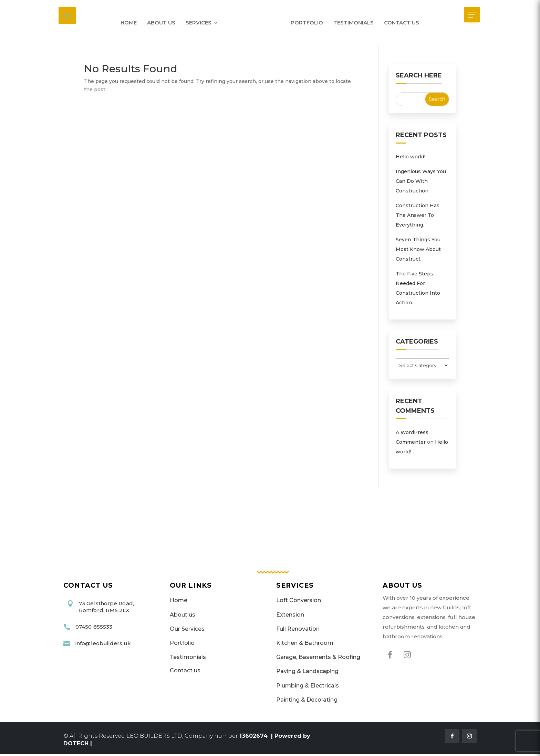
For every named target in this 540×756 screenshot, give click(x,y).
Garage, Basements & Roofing (318, 659)
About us (161, 23)
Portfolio (307, 23)
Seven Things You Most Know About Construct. (418, 251)
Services (199, 23)
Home (129, 23)
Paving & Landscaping (307, 673)
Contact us (402, 23)
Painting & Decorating (307, 701)
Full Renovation (298, 631)
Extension (290, 616)
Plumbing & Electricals (308, 687)
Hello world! (411, 158)
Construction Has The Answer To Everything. (418, 217)
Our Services (187, 631)
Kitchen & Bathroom (305, 645)
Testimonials (354, 23)
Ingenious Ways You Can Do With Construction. (421, 183)
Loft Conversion (299, 602)
